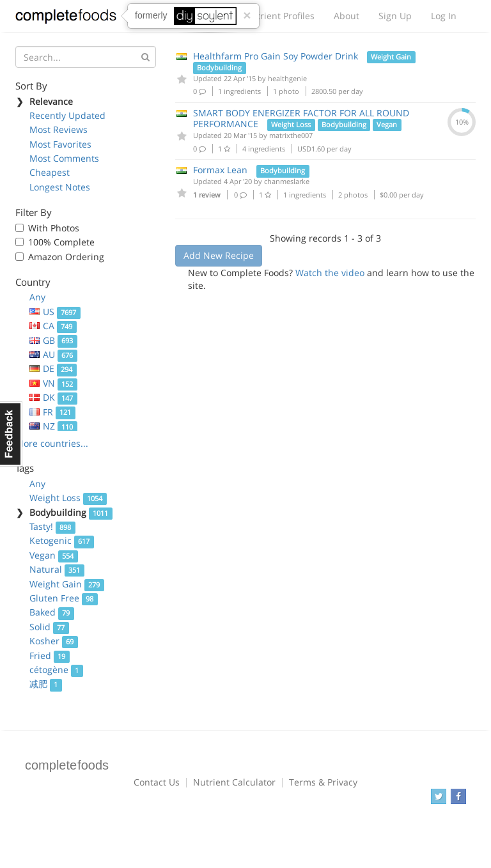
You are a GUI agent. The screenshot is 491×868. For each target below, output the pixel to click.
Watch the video (330, 273)
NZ (53, 426)
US (55, 312)
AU (53, 354)
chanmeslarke (287, 181)
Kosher (54, 641)
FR (52, 412)
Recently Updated (67, 115)
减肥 (46, 684)
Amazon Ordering (66, 257)
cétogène (56, 670)
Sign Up (395, 16)
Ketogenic (62, 540)
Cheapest (50, 172)
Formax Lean (220, 170)
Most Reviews (58, 129)
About (347, 16)
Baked (52, 612)
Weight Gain (67, 584)
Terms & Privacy (323, 782)
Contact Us (157, 782)
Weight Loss (68, 498)
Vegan (54, 555)
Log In (444, 16)
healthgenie (287, 78)
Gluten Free (64, 598)
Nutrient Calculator (234, 782)
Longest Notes (60, 187)
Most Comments (64, 158)
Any (37, 297)
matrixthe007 (291, 135)
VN (53, 383)
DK (53, 397)
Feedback (11, 434)
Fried (50, 655)
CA (53, 326)
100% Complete (61, 242)
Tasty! (52, 526)
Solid (49, 627)
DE (53, 368)
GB (53, 340)
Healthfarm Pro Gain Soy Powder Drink (276, 56)
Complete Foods (66, 19)
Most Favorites (60, 144)
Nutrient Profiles (279, 16)
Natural (57, 569)
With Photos (54, 228)
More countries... (52, 443)
